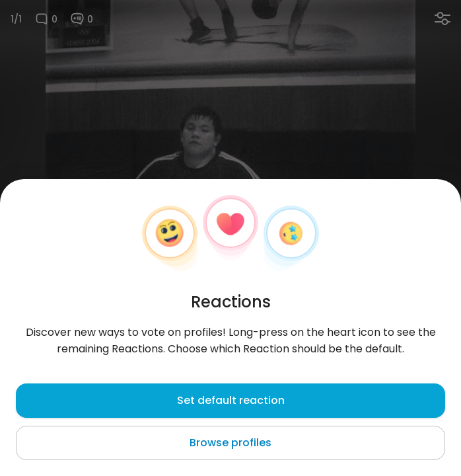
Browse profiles (230, 443)
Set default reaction (231, 400)
